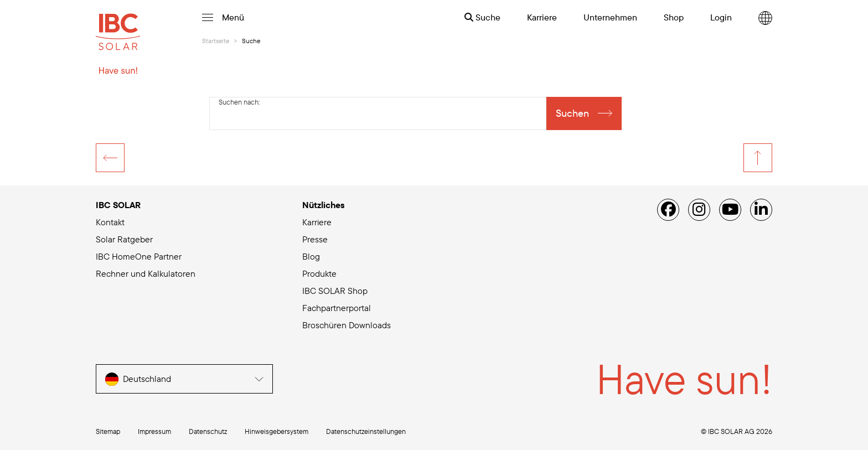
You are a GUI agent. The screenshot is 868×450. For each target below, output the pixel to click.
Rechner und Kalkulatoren (146, 273)
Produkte (319, 273)
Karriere (317, 222)
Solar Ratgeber (124, 239)
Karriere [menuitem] (542, 17)
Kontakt (110, 222)
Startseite (216, 41)
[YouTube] (730, 210)
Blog (311, 256)
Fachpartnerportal (337, 308)
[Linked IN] (761, 210)
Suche (482, 17)
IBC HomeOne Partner (139, 256)
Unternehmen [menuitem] (610, 17)
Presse (315, 239)
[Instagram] (699, 210)
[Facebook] (668, 210)
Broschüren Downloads (347, 325)
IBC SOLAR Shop (335, 291)
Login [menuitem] (721, 17)
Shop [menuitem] (674, 17)
